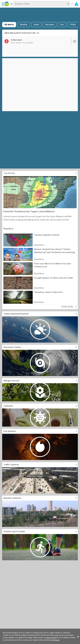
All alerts (9, 25)
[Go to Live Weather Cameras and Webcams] (40, 511)
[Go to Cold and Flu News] (40, 415)
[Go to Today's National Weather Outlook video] (40, 327)
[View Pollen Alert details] (37, 41)
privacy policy (51, 638)
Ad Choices (55, 640)
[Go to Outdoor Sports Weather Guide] (40, 545)
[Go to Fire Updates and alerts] (40, 444)
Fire (62, 25)
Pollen (73, 25)
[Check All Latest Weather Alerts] (76, 4)
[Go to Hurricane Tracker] (40, 360)
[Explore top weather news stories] (40, 173)
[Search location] (42, 4)
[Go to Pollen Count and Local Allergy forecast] (40, 390)
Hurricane (50, 25)
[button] (78, 636)
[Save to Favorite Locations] (11, 4)
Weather (24, 25)
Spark (36, 25)
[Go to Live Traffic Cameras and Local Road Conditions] (40, 478)
